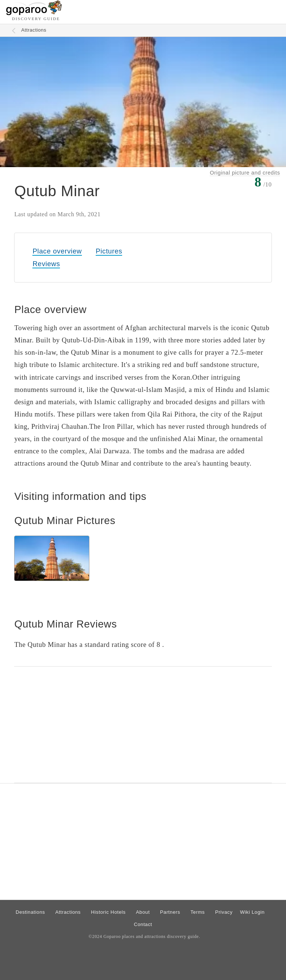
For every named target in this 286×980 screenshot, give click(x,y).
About (143, 912)
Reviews (46, 264)
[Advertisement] (143, 725)
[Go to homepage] (34, 13)
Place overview (57, 251)
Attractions (34, 30)
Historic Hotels (108, 912)
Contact (143, 924)
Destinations (30, 912)
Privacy (224, 912)
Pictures (109, 251)
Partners (170, 912)
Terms (198, 912)
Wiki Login (252, 912)
